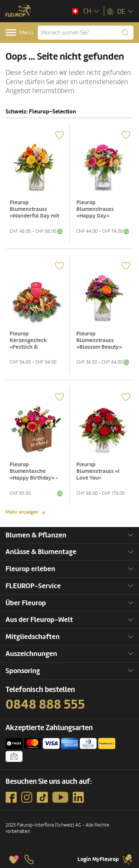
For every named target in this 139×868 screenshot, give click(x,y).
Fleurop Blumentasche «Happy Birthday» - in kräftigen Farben (34, 475)
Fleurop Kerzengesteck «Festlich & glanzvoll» (28, 344)
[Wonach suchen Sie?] (86, 33)
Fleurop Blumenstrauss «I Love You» (98, 471)
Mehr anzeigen (22, 512)
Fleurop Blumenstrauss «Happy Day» (95, 209)
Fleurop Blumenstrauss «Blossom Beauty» (99, 340)
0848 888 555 (45, 705)
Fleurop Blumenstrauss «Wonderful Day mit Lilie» (34, 213)
